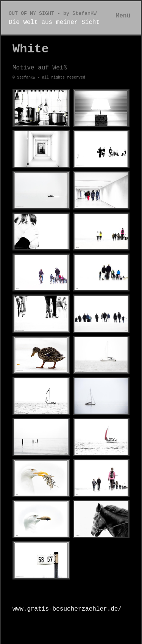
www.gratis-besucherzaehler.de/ (67, 609)
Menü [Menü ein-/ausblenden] (123, 16)
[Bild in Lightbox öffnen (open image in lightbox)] (41, 108)
